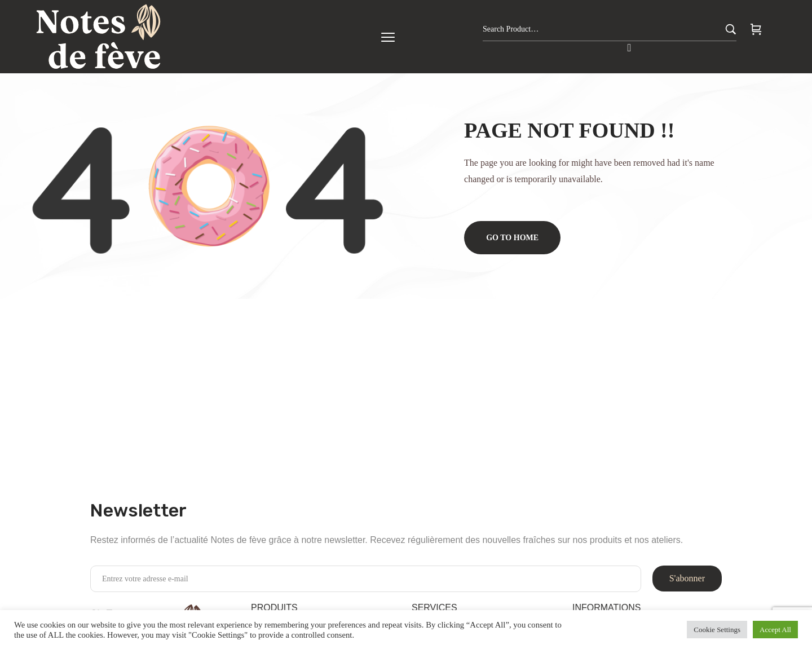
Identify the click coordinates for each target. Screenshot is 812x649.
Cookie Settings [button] (717, 630)
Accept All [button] (775, 630)
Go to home (513, 238)
